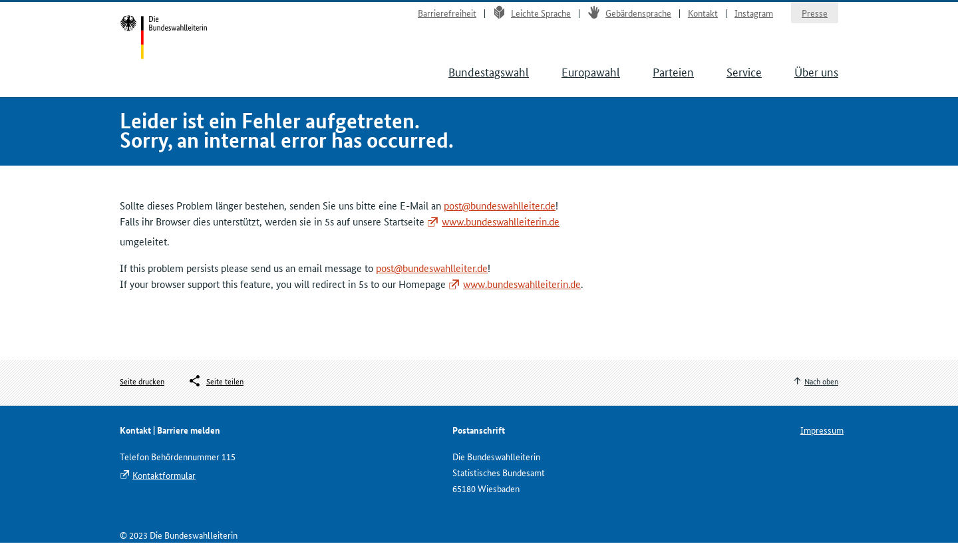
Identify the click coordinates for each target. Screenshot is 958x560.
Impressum (822, 447)
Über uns (816, 80)
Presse (815, 17)
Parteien (673, 80)
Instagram (754, 17)
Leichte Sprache (532, 17)
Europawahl (591, 80)
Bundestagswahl (489, 80)
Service (744, 80)
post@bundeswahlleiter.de (500, 222)
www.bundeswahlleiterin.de (501, 238)
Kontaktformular (164, 492)
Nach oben (821, 397)
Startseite (167, 45)
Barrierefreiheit (447, 17)
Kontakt (703, 17)
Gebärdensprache (629, 17)
